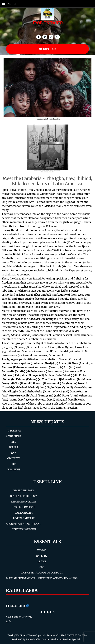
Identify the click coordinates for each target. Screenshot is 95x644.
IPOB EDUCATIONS (24, 507)
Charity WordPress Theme (21, 635)
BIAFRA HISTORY (24, 490)
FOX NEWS (14, 469)
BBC (14, 442)
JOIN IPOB (48, 49)
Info (8, 621)
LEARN (42, 561)
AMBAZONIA (14, 436)
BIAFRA (14, 447)
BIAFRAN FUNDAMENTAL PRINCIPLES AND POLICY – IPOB (42, 578)
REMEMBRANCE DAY (24, 502)
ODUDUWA (14, 458)
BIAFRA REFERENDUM (24, 496)
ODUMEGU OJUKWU (24, 529)
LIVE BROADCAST (24, 518)
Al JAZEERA (14, 431)
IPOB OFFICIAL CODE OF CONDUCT (42, 573)
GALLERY (42, 556)
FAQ (42, 567)
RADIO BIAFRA (24, 513)
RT (14, 464)
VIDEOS (42, 550)
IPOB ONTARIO (48, 23)
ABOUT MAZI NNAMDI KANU (24, 524)
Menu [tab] (8, 3)
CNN (14, 453)
